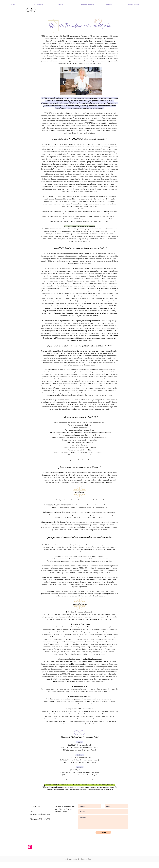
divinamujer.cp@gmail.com (104, 614)
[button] (44, 5)
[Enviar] (103, 832)
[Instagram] (30, 847)
